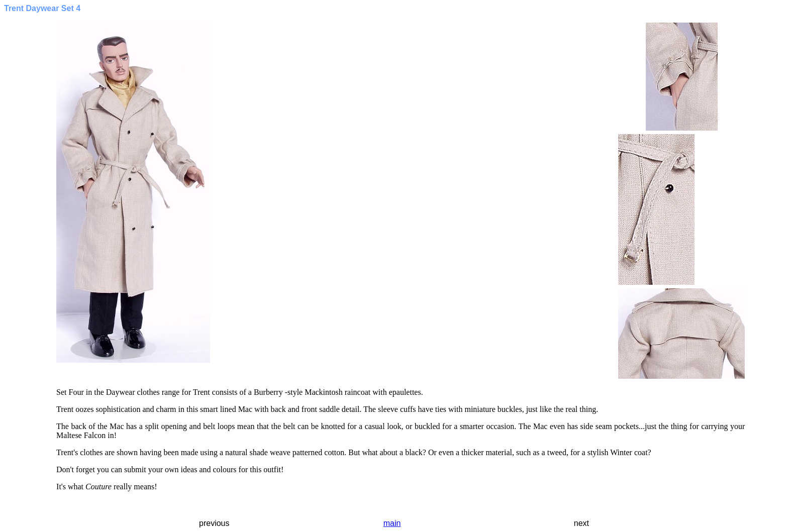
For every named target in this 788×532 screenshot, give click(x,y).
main (392, 523)
